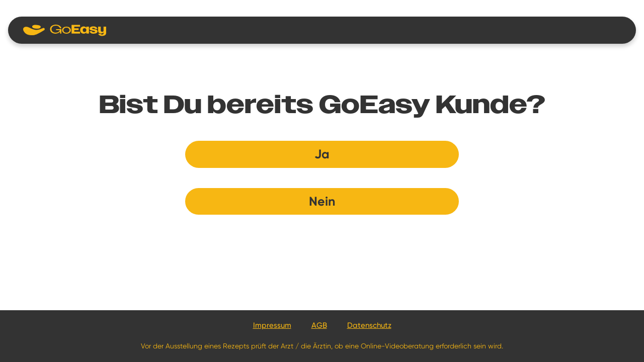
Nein (322, 201)
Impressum (272, 325)
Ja (322, 154)
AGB (319, 325)
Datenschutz (369, 325)
